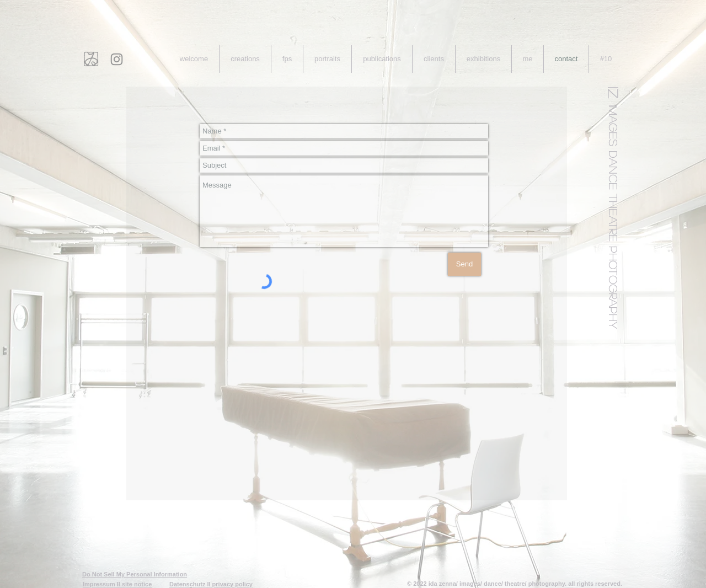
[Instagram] (117, 59)
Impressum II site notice (117, 584)
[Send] (464, 264)
